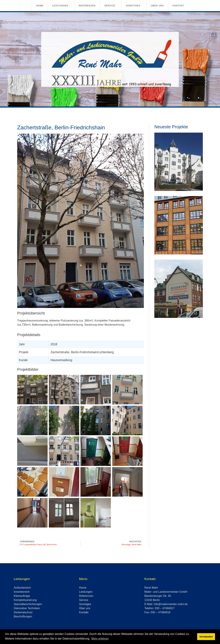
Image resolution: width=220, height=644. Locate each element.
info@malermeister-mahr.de (171, 604)
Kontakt (178, 6)
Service (110, 6)
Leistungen (60, 6)
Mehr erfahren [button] (100, 639)
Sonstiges (133, 6)
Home (40, 6)
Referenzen (87, 6)
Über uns (157, 6)
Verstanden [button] (206, 637)
